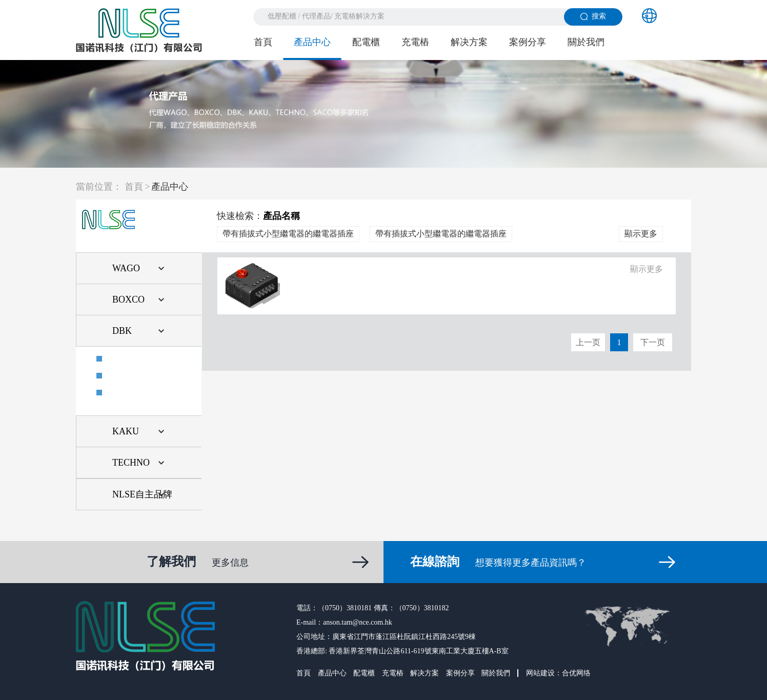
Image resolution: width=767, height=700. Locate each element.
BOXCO (128, 299)
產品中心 (312, 42)
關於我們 (586, 42)
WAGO (126, 268)
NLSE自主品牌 (142, 494)
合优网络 (576, 673)
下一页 (653, 342)
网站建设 (540, 673)
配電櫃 (366, 42)
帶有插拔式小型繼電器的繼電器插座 (288, 234)
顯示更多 (641, 234)
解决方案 (469, 42)
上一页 (588, 342)
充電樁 (415, 42)
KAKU (126, 431)
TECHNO (131, 463)
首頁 (263, 42)
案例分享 (528, 42)
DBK (122, 331)
